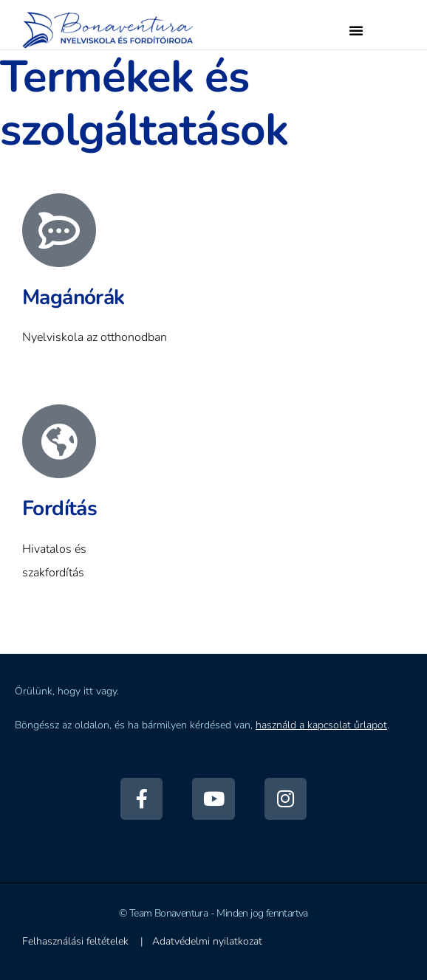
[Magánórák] (59, 230)
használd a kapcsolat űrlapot (321, 725)
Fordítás (59, 508)
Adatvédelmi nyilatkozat (207, 941)
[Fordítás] (59, 441)
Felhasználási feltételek (75, 941)
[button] (356, 30)
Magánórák (74, 297)
